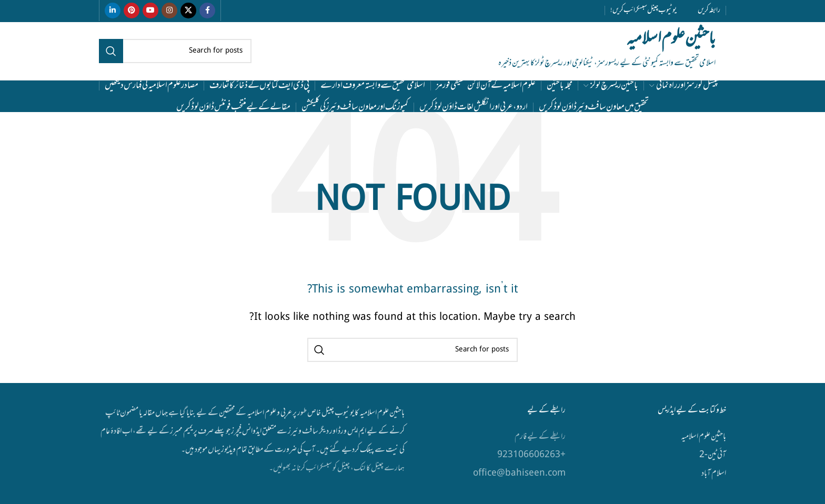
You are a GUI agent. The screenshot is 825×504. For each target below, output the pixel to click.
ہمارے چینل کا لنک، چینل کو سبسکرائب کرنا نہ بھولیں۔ (337, 468)
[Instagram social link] (169, 11)
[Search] (175, 51)
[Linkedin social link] (113, 11)
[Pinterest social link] (132, 11)
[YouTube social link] (150, 11)
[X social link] (188, 11)
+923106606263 (531, 455)
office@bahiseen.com (519, 473)
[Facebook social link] (207, 11)
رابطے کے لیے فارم (540, 437)
